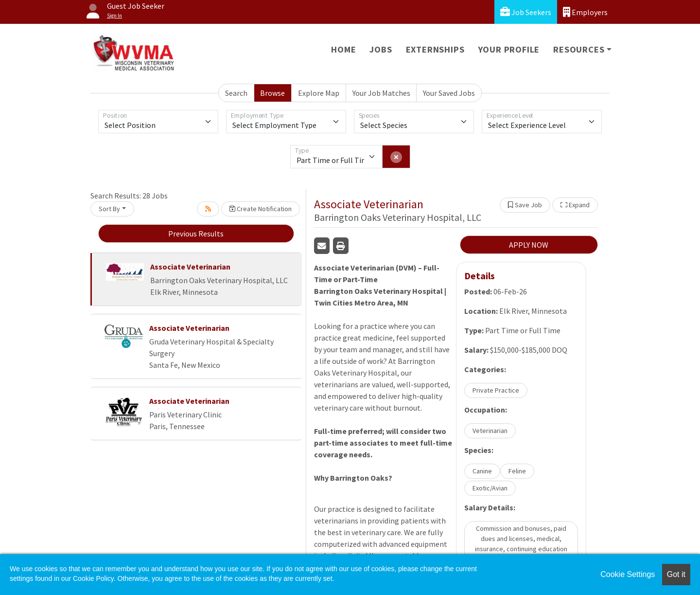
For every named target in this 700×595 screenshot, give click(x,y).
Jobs (381, 49)
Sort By (109, 209)
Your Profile (509, 49)
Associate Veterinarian (190, 267)
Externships (435, 49)
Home (343, 49)
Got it (676, 574)
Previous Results (196, 234)
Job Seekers (526, 12)
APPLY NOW (529, 245)
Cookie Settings (628, 574)
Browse (272, 93)
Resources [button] (579, 49)
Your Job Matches (381, 93)
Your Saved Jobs (449, 93)
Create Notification (261, 209)
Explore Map (319, 93)
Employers (585, 12)
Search (236, 93)
